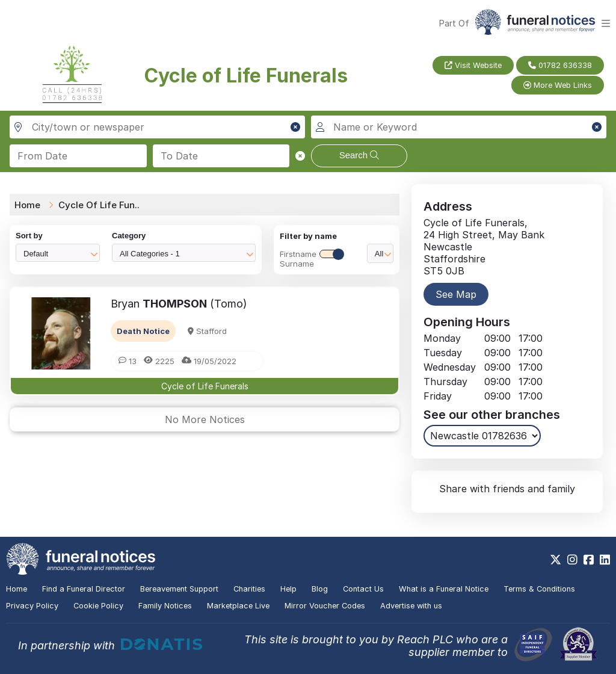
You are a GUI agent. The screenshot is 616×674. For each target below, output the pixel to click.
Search (359, 155)
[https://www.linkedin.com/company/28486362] (605, 560)
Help (288, 589)
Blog (320, 589)
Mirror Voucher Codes (325, 606)
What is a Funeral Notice (444, 589)
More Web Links (558, 85)
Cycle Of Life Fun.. (99, 205)
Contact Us (363, 589)
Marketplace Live (238, 606)
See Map (456, 294)
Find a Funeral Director (84, 589)
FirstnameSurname (312, 259)
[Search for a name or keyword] (459, 127)
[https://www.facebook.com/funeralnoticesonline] (589, 560)
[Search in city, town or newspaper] (157, 127)
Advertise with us (411, 606)
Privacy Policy (32, 606)
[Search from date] (78, 156)
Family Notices (165, 606)
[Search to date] (221, 156)
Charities (249, 589)
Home (27, 205)
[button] (295, 127)
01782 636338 (560, 65)
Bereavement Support (179, 589)
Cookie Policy (98, 606)
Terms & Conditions (539, 589)
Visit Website (473, 65)
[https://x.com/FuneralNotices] (556, 560)
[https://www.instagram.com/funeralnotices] (572, 560)
